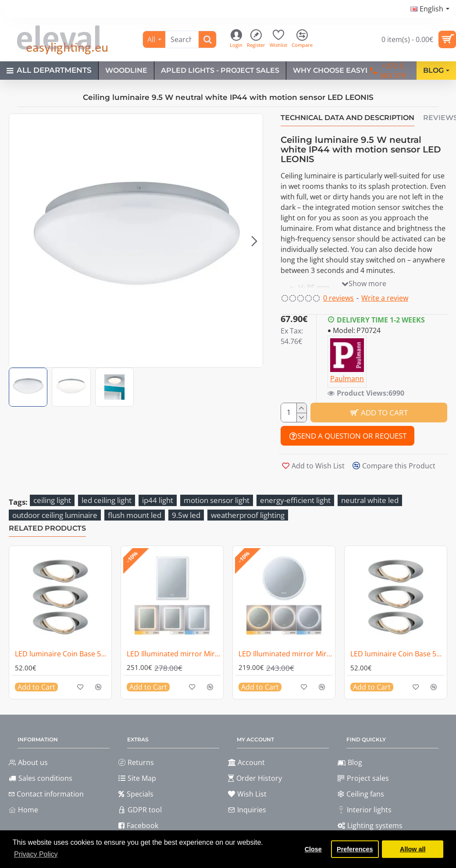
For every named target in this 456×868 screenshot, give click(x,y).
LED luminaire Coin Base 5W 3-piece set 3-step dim (62, 654)
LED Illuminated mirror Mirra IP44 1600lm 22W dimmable (174, 654)
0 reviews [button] (338, 298)
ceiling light (52, 500)
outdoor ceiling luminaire (55, 515)
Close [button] (313, 849)
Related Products (47, 528)
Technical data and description (347, 118)
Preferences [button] (355, 849)
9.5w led (186, 515)
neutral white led (370, 500)
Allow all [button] (413, 849)
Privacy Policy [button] (36, 854)
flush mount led (135, 515)
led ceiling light (107, 500)
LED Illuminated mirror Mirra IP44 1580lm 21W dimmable (286, 654)
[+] (301, 408)
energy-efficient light (295, 500)
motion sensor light (217, 500)
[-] (301, 418)
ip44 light (158, 500)
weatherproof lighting (248, 515)
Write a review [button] (385, 298)
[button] (254, 241)
